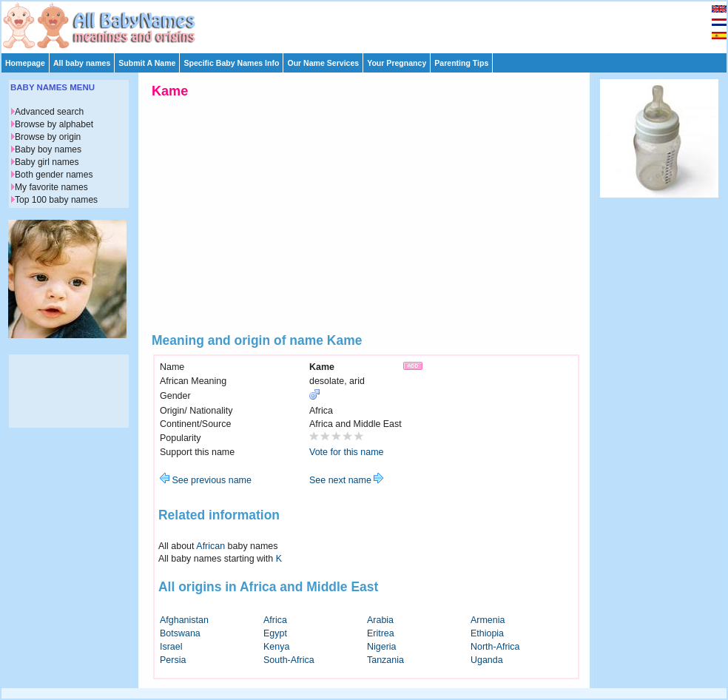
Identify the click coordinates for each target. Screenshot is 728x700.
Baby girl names (47, 162)
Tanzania (385, 660)
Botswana (180, 633)
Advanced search (49, 112)
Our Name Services (323, 63)
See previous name (206, 480)
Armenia (488, 620)
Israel (171, 647)
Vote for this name (347, 452)
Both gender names (54, 175)
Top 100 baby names (56, 200)
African (210, 546)
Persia (173, 660)
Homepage (25, 63)
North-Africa (495, 647)
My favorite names (51, 187)
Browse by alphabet (54, 124)
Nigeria (382, 647)
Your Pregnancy (397, 63)
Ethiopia (487, 633)
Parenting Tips (461, 63)
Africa (275, 620)
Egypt (275, 633)
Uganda (487, 660)
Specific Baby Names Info (231, 63)
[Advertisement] (371, 24)
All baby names (82, 63)
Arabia (380, 620)
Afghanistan (184, 620)
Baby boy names (48, 149)
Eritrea (381, 633)
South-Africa (289, 660)
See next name (346, 480)
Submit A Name (147, 63)
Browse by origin (48, 137)
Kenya (276, 647)
